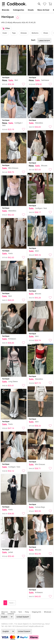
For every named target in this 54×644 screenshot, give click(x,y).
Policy (27, 612)
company (11, 614)
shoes (46, 33)
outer (5, 33)
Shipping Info (36, 612)
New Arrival (43, 10)
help (3, 614)
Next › (12, 603)
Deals (31, 10)
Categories (18, 10)
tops (14, 33)
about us (5, 612)
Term (20, 612)
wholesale (48, 612)
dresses (24, 33)
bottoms (35, 33)
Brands (6, 10)
